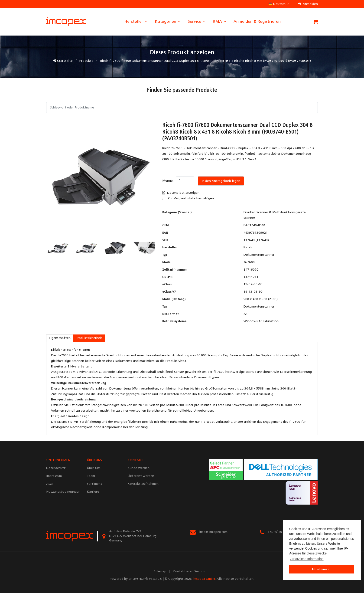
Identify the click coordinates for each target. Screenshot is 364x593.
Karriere (93, 492)
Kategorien (168, 22)
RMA (220, 22)
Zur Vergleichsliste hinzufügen (188, 198)
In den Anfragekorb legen (221, 181)
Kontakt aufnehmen (143, 484)
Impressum (54, 476)
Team (91, 476)
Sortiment (94, 484)
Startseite (63, 61)
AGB (49, 484)
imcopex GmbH (204, 579)
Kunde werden (138, 468)
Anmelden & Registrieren (257, 22)
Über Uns (94, 468)
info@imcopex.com (213, 532)
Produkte (86, 61)
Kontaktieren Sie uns (189, 572)
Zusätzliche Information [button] (307, 559)
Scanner (249, 218)
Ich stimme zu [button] (322, 569)
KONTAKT (135, 460)
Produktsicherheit (89, 338)
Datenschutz (56, 468)
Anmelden (308, 4)
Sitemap (160, 572)
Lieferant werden (141, 476)
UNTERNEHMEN (58, 460)
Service (197, 22)
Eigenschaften (60, 338)
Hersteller (136, 22)
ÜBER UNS (94, 460)
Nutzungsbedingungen (63, 492)
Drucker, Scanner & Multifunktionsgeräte (275, 212)
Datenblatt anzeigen (181, 193)
